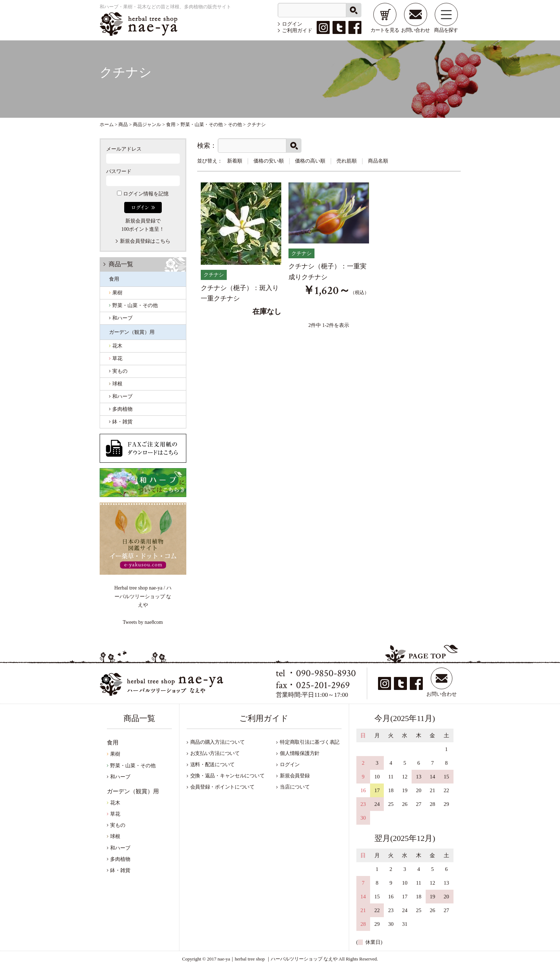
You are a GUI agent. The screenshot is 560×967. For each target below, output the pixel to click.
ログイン (292, 24)
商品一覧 (121, 264)
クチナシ (214, 275)
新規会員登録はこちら (145, 241)
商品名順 (378, 161)
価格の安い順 (269, 161)
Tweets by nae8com (143, 622)
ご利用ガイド (297, 31)
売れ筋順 (347, 161)
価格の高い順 (310, 161)
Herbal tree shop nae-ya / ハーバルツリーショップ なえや (143, 596)
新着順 (235, 161)
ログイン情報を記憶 (143, 194)
